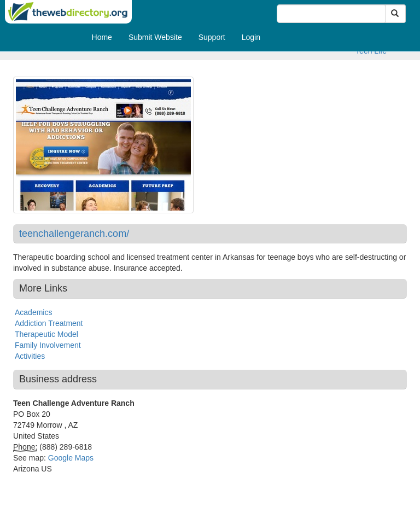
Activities (30, 356)
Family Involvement (48, 345)
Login (251, 37)
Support (212, 37)
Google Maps (71, 458)
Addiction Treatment (49, 323)
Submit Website (155, 37)
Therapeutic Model (46, 334)
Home (102, 37)
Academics (33, 312)
